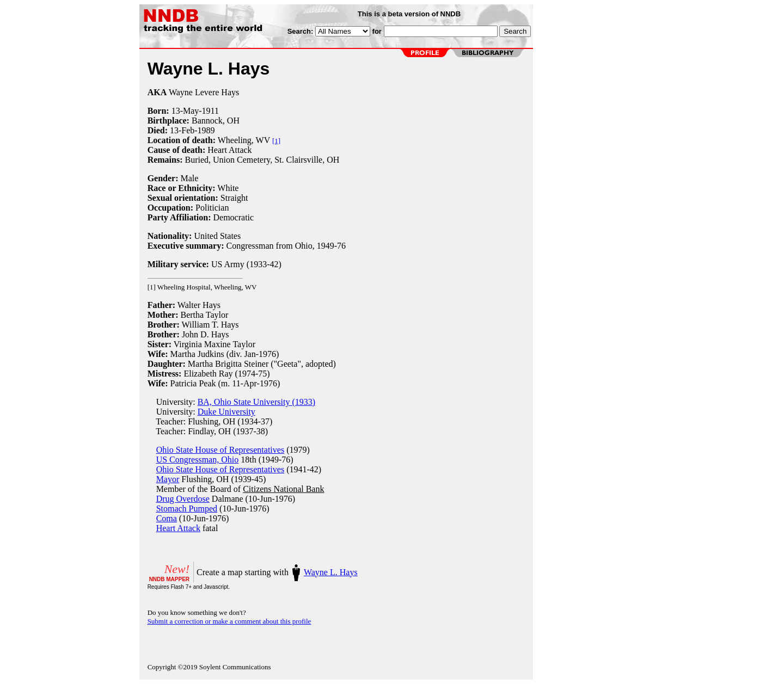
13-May (185, 111)
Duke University (226, 412)
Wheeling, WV (244, 140)
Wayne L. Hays (331, 572)
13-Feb (182, 130)
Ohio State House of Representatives (220, 450)
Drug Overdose (183, 499)
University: (173, 402)
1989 (206, 130)
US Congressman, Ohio (198, 460)
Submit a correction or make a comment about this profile (229, 621)
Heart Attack (178, 528)
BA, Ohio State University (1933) (256, 402)
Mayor (168, 479)
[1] (276, 141)
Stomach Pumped (187, 509)
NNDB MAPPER (169, 579)
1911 (210, 111)
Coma (167, 518)
